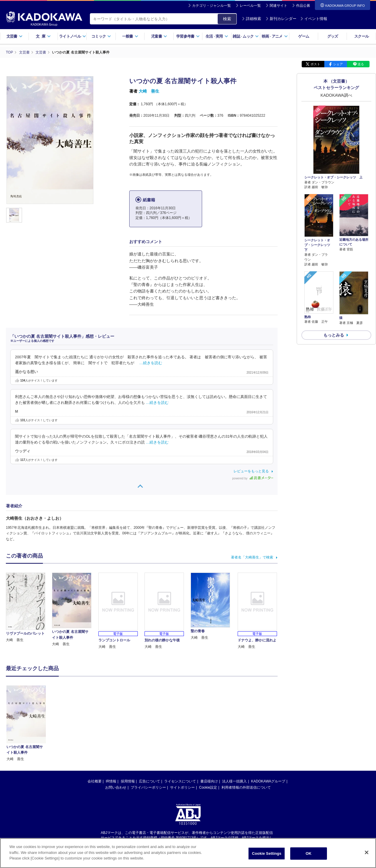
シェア (338, 64)
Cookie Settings (267, 853)
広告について (150, 723)
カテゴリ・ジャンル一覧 (211, 6)
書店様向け (209, 723)
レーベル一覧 (250, 6)
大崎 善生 (149, 91)
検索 (227, 19)
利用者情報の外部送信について (246, 730)
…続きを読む (151, 363)
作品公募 (303, 6)
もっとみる (334, 335)
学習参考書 (188, 36)
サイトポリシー (182, 730)
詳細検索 (251, 19)
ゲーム (304, 36)
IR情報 (111, 723)
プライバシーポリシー (148, 730)
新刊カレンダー (281, 19)
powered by (253, 478)
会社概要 (95, 723)
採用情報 (128, 723)
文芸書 (15, 36)
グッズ (333, 36)
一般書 (130, 36)
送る (361, 64)
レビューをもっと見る (251, 471)
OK (308, 853)
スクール (361, 36)
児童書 (159, 36)
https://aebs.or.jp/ (167, 785)
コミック (101, 36)
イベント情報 (314, 19)
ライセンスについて (180, 723)
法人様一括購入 (234, 723)
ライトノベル (73, 36)
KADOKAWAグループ (268, 723)
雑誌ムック (246, 36)
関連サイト (278, 6)
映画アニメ (275, 36)
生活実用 (217, 36)
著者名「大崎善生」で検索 (252, 557)
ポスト (315, 64)
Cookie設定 (208, 730)
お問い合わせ (116, 730)
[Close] (367, 852)
